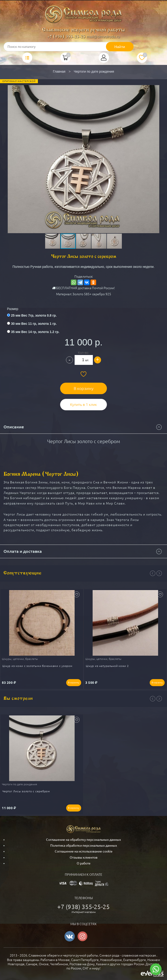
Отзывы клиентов (84, 857)
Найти (120, 47)
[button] (83, 145)
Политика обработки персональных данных (84, 845)
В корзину (84, 388)
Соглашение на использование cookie (84, 851)
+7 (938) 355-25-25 (66, 37)
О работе (84, 863)
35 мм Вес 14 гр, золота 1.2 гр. (35, 332)
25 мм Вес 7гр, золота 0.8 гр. (34, 315)
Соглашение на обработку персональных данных (83, 840)
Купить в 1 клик (83, 404)
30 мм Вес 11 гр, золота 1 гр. (34, 324)
